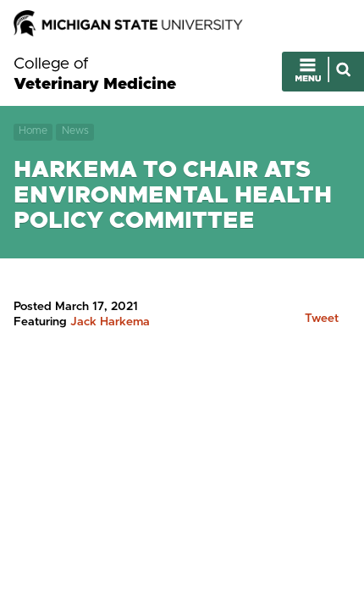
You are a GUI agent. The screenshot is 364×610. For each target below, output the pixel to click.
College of (95, 75)
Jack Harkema (110, 322)
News (75, 131)
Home (33, 131)
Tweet (322, 319)
